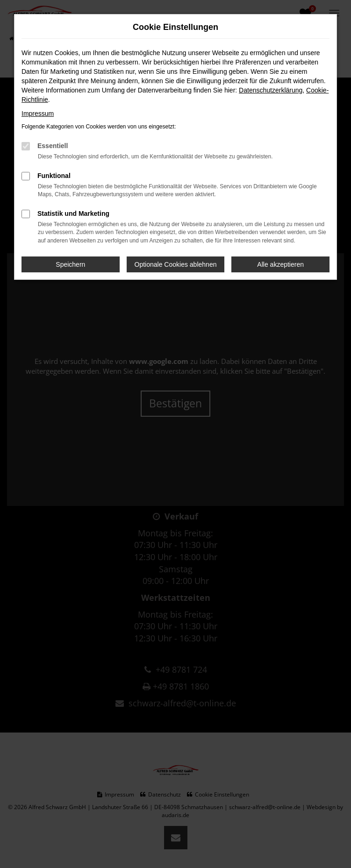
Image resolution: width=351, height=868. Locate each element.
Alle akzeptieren (280, 264)
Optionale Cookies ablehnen (176, 264)
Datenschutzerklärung (271, 90)
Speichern (70, 264)
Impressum (38, 114)
